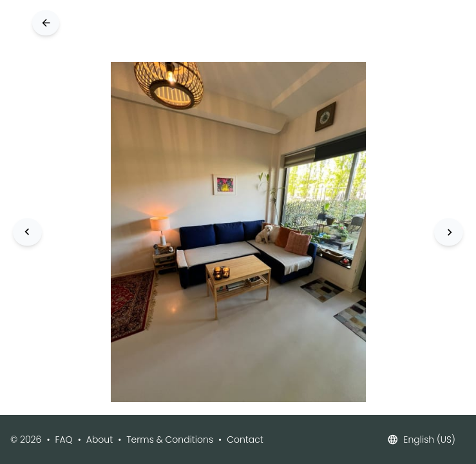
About (100, 440)
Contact (245, 440)
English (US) (421, 440)
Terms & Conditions (170, 440)
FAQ (64, 440)
